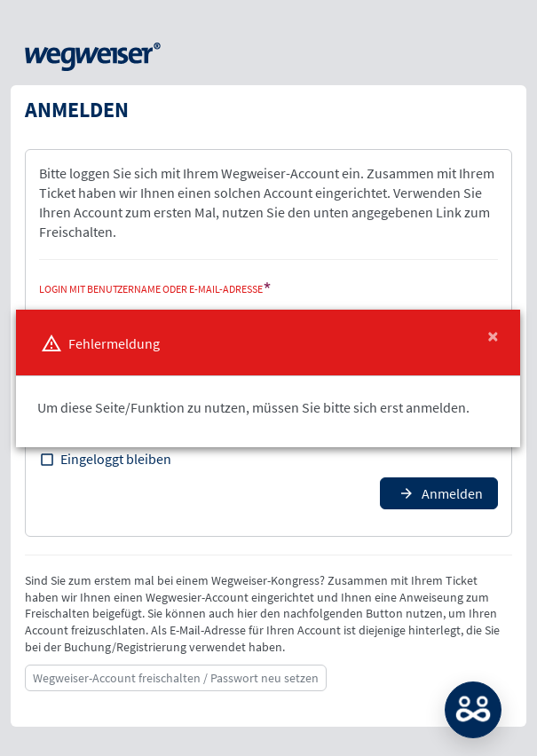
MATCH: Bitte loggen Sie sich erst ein (473, 710)
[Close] (493, 336)
